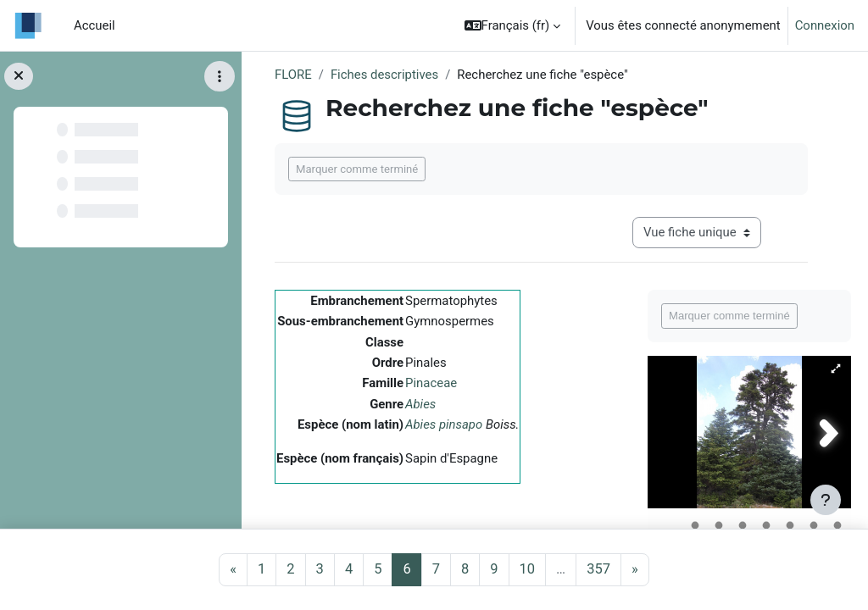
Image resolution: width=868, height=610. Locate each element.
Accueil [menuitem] (95, 25)
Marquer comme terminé (357, 169)
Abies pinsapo (444, 424)
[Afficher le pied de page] (826, 500)
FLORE (293, 75)
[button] (513, 25)
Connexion (825, 25)
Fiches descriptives (384, 75)
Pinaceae (431, 383)
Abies (420, 404)
